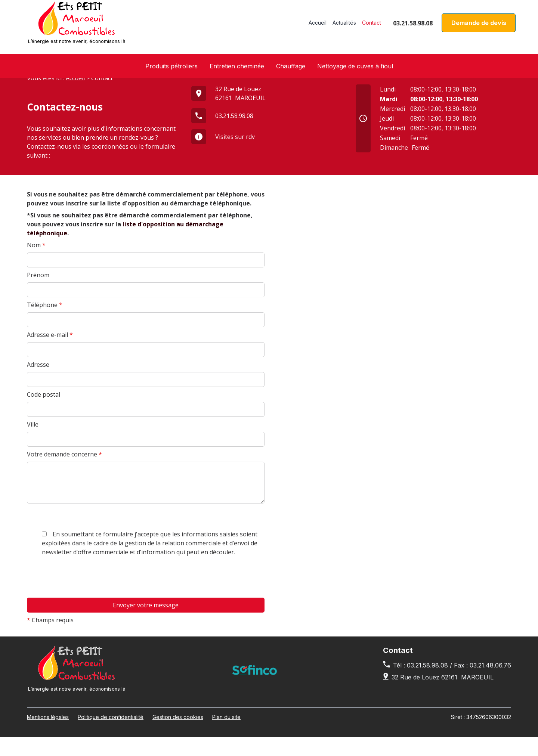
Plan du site (226, 736)
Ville (33, 443)
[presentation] (84, 650)
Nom (36, 264)
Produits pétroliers (171, 66)
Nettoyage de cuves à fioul (355, 66)
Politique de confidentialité (111, 736)
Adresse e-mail (50, 354)
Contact (372, 26)
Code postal (44, 413)
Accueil (318, 26)
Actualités (344, 26)
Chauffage (291, 66)
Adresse (38, 384)
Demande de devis (479, 27)
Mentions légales (48, 736)
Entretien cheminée (237, 66)
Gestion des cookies (178, 736)
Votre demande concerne (64, 473)
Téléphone (45, 324)
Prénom (38, 294)
